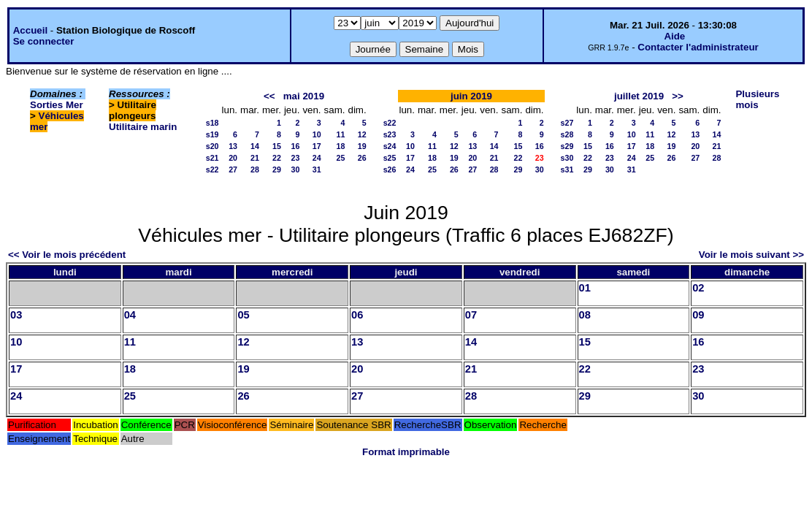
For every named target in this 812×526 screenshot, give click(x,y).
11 (341, 134)
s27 (567, 123)
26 (362, 158)
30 (296, 169)
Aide (674, 36)
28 (255, 169)
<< (269, 96)
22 (277, 158)
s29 (567, 146)
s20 (212, 146)
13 (233, 146)
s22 (212, 169)
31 (317, 169)
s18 (212, 123)
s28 (567, 134)
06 (357, 315)
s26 (390, 169)
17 (317, 146)
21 (255, 158)
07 (471, 315)
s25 (390, 158)
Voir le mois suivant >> (751, 255)
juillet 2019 (639, 96)
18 (341, 146)
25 (341, 158)
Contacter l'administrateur (698, 47)
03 (16, 315)
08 (585, 315)
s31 (567, 169)
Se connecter (44, 41)
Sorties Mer (57, 105)
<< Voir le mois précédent (67, 255)
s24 (390, 146)
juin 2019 (471, 96)
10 (317, 134)
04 (130, 315)
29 (277, 169)
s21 (212, 158)
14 (255, 146)
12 (362, 134)
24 (317, 158)
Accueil (30, 30)
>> (678, 96)
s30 (567, 158)
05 (243, 315)
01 (585, 288)
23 (296, 158)
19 (362, 146)
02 (698, 288)
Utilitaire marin (143, 127)
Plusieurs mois (757, 99)
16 (296, 146)
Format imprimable (406, 452)
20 (233, 158)
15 (277, 146)
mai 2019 (304, 96)
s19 (212, 134)
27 (233, 169)
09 (698, 315)
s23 (390, 134)
